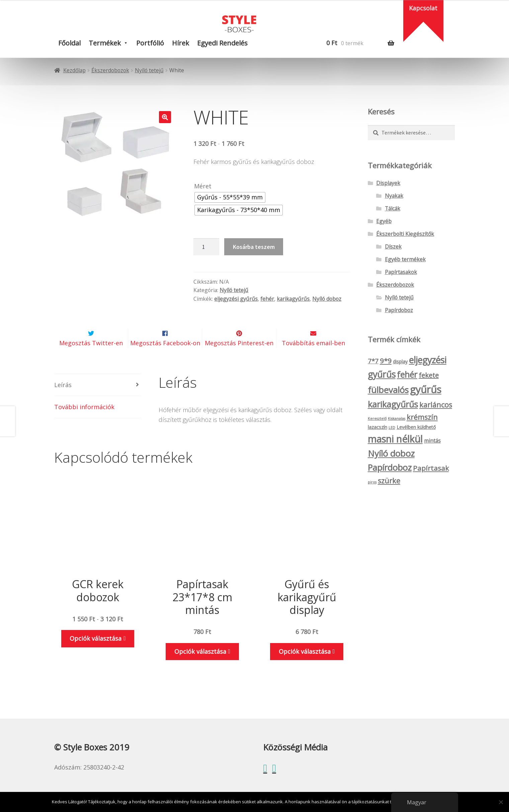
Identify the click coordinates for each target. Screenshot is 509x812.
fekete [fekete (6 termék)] (429, 375)
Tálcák (393, 208)
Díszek (393, 247)
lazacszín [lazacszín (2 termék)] (377, 427)
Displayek (388, 183)
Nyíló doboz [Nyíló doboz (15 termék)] (391, 453)
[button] (165, 117)
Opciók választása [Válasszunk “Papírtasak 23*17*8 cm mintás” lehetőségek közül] (200, 667)
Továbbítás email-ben (313, 359)
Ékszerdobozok (110, 70)
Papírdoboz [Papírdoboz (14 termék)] (390, 468)
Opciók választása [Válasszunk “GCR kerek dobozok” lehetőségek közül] (96, 654)
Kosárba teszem (254, 247)
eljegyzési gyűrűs (236, 299)
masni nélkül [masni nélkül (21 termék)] (395, 439)
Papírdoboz (399, 310)
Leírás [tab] (63, 400)
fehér (267, 299)
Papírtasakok (401, 272)
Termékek (105, 43)
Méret (203, 186)
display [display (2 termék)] (400, 362)
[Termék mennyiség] (206, 247)
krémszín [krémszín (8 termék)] (422, 417)
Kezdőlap (74, 70)
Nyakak (394, 196)
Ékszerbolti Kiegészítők (405, 234)
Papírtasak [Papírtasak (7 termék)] (431, 468)
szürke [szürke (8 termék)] (389, 481)
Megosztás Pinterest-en (239, 359)
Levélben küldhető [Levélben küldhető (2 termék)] (416, 427)
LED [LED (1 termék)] (392, 428)
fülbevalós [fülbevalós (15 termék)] (388, 390)
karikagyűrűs (293, 299)
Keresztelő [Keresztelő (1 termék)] (377, 419)
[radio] (230, 197)
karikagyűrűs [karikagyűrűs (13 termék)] (393, 404)
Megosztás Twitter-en (91, 359)
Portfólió (150, 43)
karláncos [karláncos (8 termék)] (436, 405)
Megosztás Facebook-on (165, 359)
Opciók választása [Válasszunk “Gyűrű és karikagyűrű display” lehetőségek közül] (305, 667)
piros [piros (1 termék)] (372, 482)
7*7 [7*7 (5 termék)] (373, 361)
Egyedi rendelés (222, 43)
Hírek (181, 43)
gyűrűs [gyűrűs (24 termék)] (426, 389)
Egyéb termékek (405, 259)
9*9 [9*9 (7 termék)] (386, 361)
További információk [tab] (84, 423)
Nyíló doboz (327, 299)
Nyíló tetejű (149, 70)
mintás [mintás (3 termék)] (432, 441)
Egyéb (384, 221)
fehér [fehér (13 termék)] (407, 374)
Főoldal (69, 43)
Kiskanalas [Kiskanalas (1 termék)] (397, 419)
